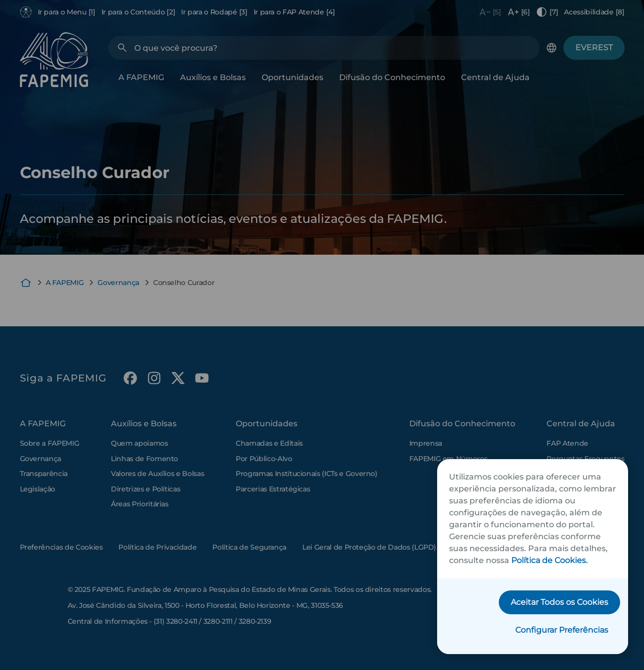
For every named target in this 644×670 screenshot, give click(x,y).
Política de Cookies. (549, 560)
